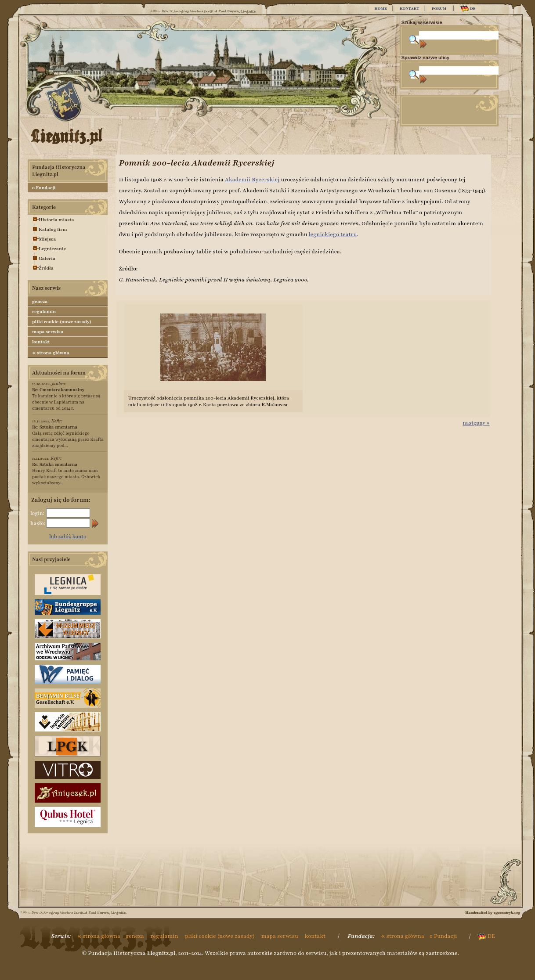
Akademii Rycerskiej (252, 180)
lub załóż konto (68, 537)
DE (468, 9)
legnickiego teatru (333, 234)
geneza (40, 301)
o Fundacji (44, 188)
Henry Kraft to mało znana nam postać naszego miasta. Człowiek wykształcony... (66, 474)
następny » (476, 423)
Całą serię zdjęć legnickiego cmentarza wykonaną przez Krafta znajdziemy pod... (68, 436)
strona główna (51, 353)
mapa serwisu (48, 332)
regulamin (44, 312)
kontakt (41, 342)
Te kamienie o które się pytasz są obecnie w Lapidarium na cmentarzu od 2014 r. (66, 399)
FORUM (439, 8)
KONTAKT (409, 8)
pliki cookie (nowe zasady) (62, 322)
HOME (380, 8)
